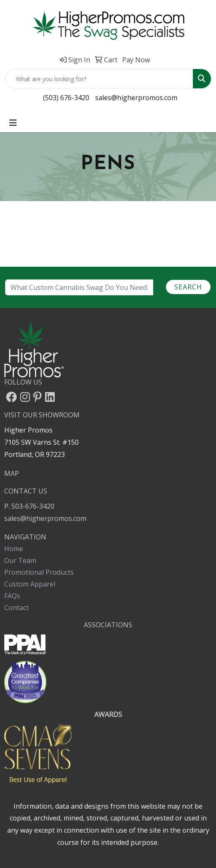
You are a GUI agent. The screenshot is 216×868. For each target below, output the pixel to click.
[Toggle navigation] (13, 123)
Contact (16, 608)
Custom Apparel (30, 584)
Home (14, 549)
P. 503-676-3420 (29, 506)
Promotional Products (39, 572)
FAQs (12, 596)
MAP (12, 473)
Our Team (20, 560)
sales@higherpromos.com (136, 98)
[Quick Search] (99, 79)
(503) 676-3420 (66, 98)
